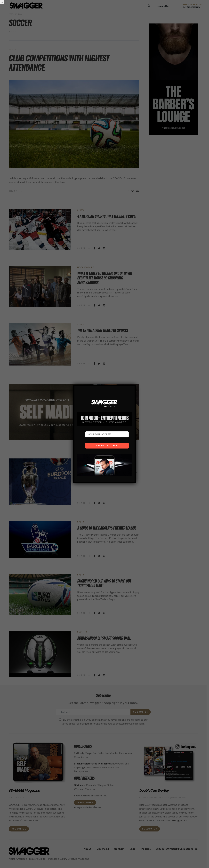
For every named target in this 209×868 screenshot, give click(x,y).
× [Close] (2, 2)
